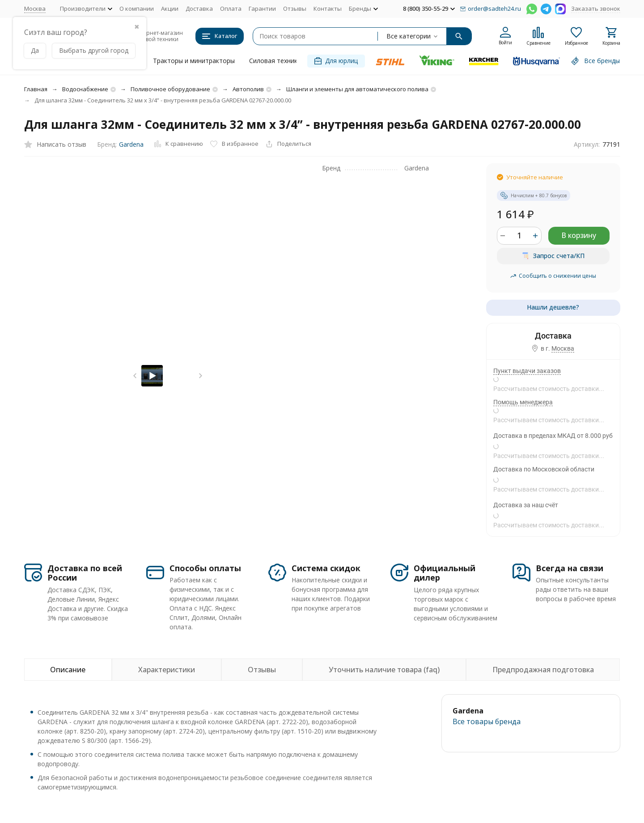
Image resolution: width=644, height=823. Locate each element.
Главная (36, 89)
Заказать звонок (596, 8)
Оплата (231, 8)
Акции (170, 8)
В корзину (579, 235)
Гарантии (262, 8)
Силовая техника (275, 61)
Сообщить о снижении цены (553, 276)
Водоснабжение (85, 89)
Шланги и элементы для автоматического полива (357, 89)
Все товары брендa (487, 721)
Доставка (199, 8)
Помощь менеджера (523, 402)
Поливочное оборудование (170, 89)
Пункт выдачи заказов (527, 371)
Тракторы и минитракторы (194, 61)
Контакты (328, 8)
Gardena (131, 144)
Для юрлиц (336, 61)
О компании (137, 8)
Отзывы (295, 8)
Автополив (248, 89)
